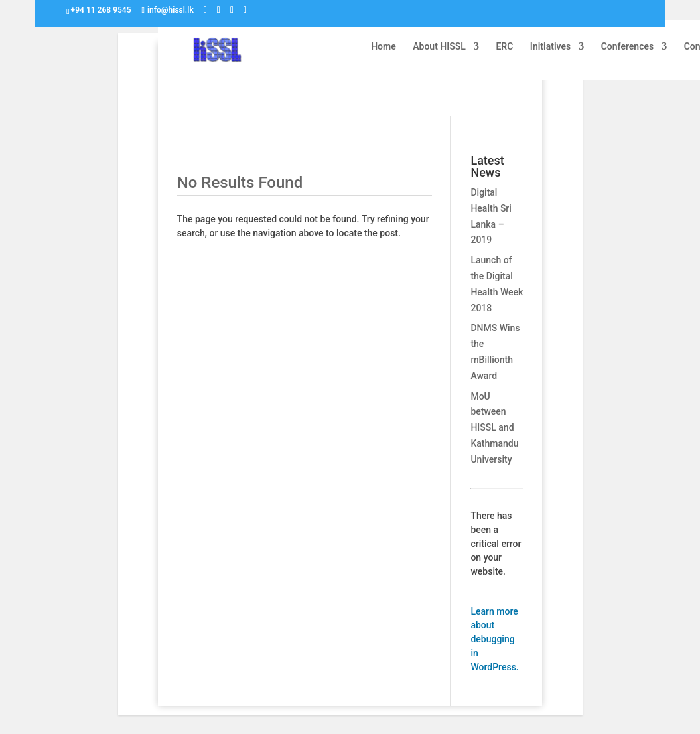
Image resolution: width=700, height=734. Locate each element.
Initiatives (550, 47)
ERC (504, 47)
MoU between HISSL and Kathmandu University (494, 428)
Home (384, 47)
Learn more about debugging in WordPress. (494, 639)
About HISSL (439, 47)
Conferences (628, 47)
